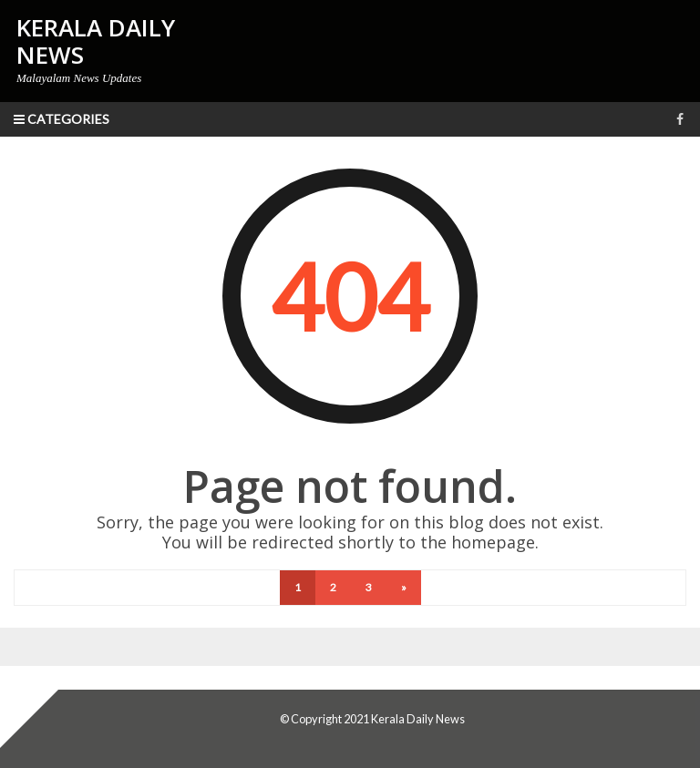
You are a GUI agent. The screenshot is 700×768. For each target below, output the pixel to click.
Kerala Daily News (418, 719)
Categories (62, 119)
